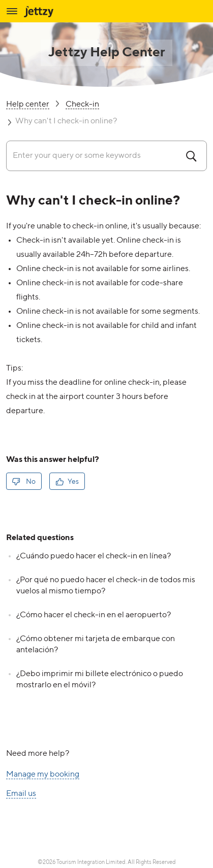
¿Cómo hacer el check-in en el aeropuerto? (94, 615)
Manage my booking (43, 775)
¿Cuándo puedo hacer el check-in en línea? (94, 556)
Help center (28, 105)
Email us (21, 794)
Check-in (82, 105)
